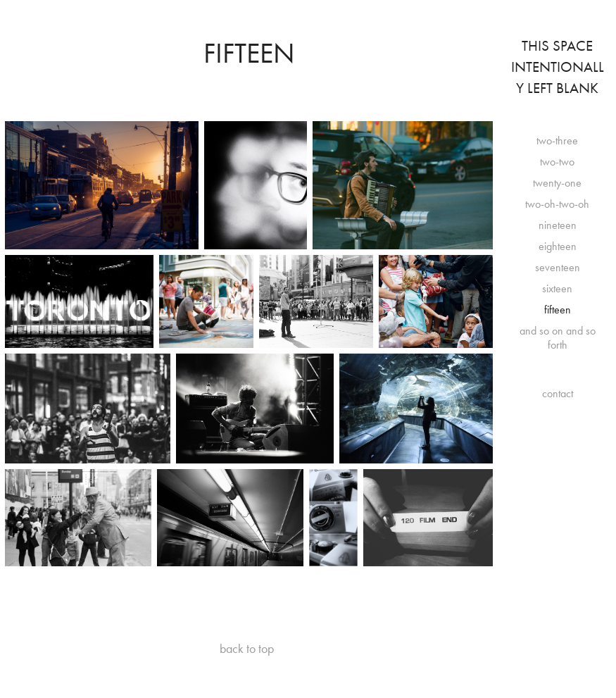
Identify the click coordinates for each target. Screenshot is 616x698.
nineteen (558, 225)
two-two (557, 162)
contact (558, 393)
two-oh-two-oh (557, 204)
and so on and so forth (558, 338)
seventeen (558, 267)
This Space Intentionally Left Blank (558, 67)
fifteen (558, 310)
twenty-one (557, 183)
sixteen (557, 288)
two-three (557, 141)
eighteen (558, 246)
